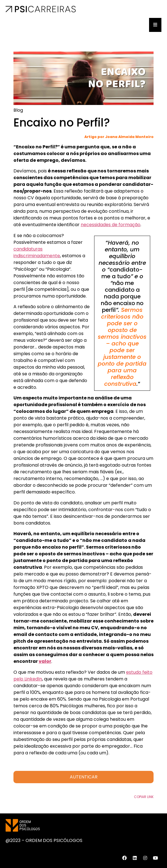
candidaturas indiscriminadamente (37, 252)
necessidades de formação (111, 225)
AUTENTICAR (84, 777)
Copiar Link (144, 797)
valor (45, 661)
